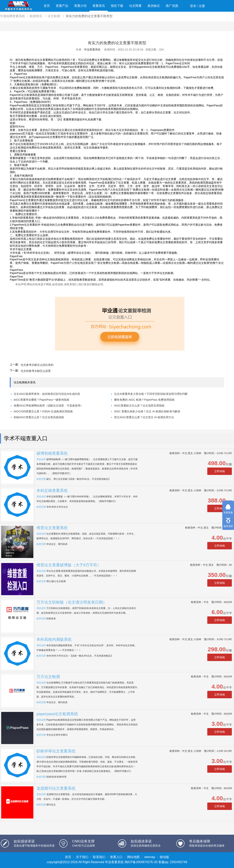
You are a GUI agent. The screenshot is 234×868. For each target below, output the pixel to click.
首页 (47, 6)
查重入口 (116, 857)
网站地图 (133, 857)
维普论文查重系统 (52, 528)
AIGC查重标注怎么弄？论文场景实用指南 (139, 406)
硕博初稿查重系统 (52, 453)
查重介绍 (80, 6)
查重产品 (62, 6)
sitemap (150, 857)
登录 (193, 6)
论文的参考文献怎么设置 (36, 371)
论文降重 (135, 6)
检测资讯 (36, 16)
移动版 (164, 857)
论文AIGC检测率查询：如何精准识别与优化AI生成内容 (47, 394)
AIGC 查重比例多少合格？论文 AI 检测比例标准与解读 (147, 411)
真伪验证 (154, 6)
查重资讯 (99, 6)
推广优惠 (172, 6)
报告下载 (117, 6)
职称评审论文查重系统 (56, 751)
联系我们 (99, 857)
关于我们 (82, 857)
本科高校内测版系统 (54, 639)
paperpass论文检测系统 (57, 714)
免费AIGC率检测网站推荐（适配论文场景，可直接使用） (48, 406)
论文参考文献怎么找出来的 (37, 365)
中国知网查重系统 (12, 16)
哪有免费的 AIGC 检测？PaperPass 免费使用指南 (144, 400)
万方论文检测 (48, 677)
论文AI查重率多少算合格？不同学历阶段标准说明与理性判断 (151, 394)
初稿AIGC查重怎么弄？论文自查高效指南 (39, 417)
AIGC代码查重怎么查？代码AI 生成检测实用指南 (43, 411)
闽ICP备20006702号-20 (141, 862)
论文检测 (54, 16)
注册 (202, 6)
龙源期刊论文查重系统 (56, 788)
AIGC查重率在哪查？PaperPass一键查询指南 (41, 400)
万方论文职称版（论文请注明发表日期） (72, 602)
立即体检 (220, 471)
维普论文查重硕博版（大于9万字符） (69, 565)
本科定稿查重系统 (52, 491)
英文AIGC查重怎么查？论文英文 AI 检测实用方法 (144, 417)
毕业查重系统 (92, 49)
